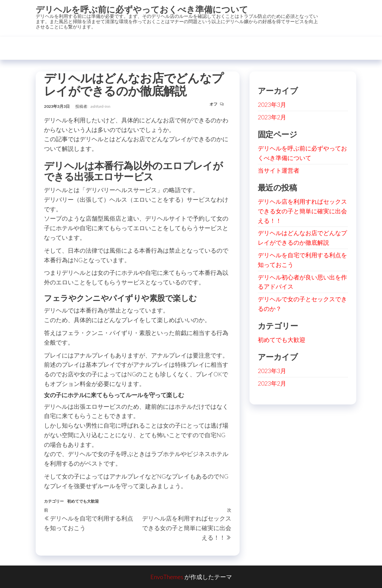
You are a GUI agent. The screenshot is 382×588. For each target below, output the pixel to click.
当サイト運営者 (279, 170)
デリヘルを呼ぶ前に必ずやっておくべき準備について (142, 9)
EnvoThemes (167, 577)
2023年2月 (272, 117)
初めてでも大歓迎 (83, 501)
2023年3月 (272, 105)
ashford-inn (100, 106)
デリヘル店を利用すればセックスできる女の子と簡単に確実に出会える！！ (302, 211)
